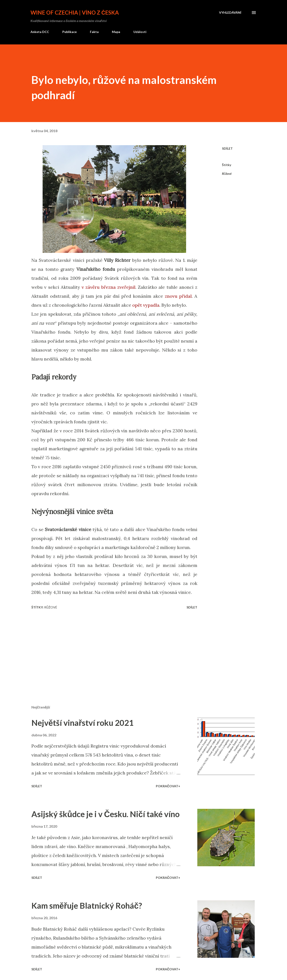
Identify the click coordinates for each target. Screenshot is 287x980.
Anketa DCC (40, 32)
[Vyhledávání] (230, 13)
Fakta (94, 32)
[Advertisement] (113, 649)
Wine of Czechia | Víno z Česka (75, 12)
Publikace (70, 32)
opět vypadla (146, 305)
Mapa (116, 32)
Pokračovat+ (168, 786)
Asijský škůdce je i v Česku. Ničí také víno (105, 814)
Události (140, 32)
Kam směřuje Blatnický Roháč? (87, 906)
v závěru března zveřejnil (109, 287)
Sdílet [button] (227, 148)
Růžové (227, 174)
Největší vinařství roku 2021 (83, 723)
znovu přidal (178, 296)
